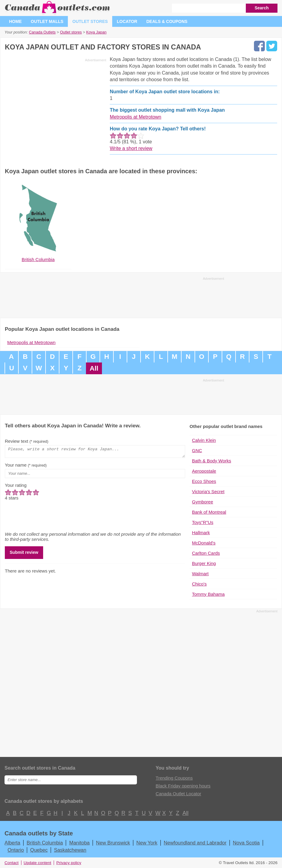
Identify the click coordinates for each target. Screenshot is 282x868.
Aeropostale (204, 471)
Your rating (16, 487)
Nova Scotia (246, 843)
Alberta (12, 843)
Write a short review (131, 148)
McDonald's (204, 543)
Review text (27, 441)
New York (147, 843)
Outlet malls (47, 21)
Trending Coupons (174, 778)
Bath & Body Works (212, 461)
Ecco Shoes (204, 481)
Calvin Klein (204, 440)
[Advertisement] (55, 106)
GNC (197, 450)
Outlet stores (90, 21)
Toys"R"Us (203, 522)
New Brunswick (113, 843)
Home (15, 21)
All (94, 368)
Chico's (200, 584)
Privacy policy (69, 863)
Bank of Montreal (209, 512)
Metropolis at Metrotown (136, 117)
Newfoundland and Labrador (195, 843)
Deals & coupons (167, 21)
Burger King (204, 563)
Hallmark (201, 533)
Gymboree (203, 502)
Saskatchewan (70, 850)
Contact (12, 863)
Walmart (200, 574)
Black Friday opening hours (183, 786)
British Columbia (45, 843)
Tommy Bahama (208, 594)
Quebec (39, 850)
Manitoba (79, 843)
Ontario (16, 850)
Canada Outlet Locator (178, 794)
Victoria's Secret (208, 491)
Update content (37, 863)
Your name (26, 467)
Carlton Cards (206, 553)
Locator (127, 21)
